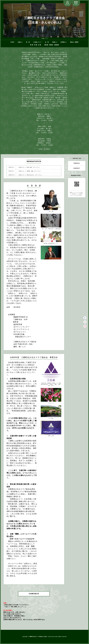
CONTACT (76, 5)
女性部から (64, 42)
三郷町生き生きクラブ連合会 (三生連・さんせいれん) (44, 20)
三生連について (37, 42)
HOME (12, 42)
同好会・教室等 (74, 42)
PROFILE (68, 5)
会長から (20, 42)
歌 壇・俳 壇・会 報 (36, 45)
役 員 (28, 42)
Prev (10, 20)
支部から (55, 42)
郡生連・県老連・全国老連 (52, 45)
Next (79, 20)
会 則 (47, 42)
